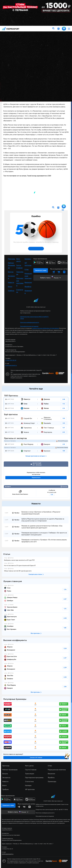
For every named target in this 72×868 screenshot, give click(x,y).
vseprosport (11, 29)
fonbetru (36, 434)
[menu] (69, 29)
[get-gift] (58, 29)
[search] (53, 29)
